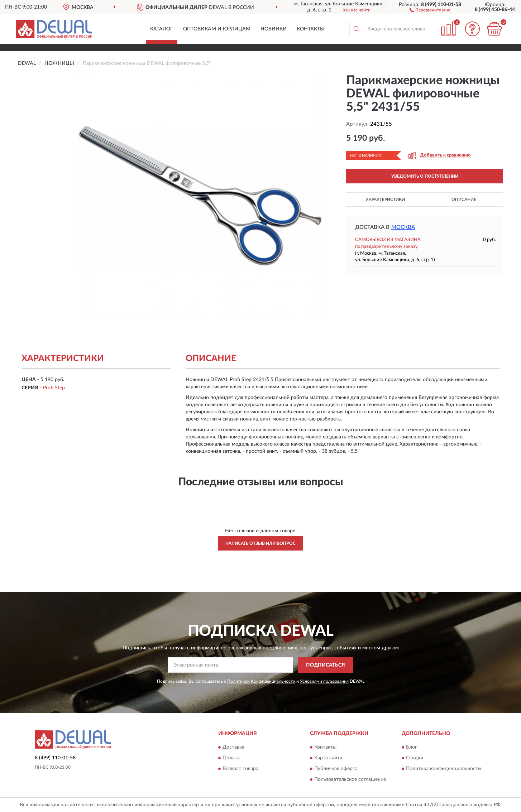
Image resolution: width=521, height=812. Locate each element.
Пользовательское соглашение (350, 780)
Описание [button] (464, 200)
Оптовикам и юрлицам (217, 29)
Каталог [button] (162, 29)
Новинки (274, 29)
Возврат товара (240, 769)
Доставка (233, 748)
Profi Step (54, 388)
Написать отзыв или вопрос (260, 543)
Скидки (415, 758)
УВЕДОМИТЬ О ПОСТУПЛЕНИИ (425, 176)
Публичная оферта (336, 769)
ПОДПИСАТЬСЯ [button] (326, 665)
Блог (412, 748)
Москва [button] (403, 227)
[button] (430, 10)
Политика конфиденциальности (443, 769)
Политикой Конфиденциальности (261, 681)
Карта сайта (328, 758)
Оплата (231, 758)
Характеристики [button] (385, 200)
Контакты (311, 29)
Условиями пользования (324, 681)
